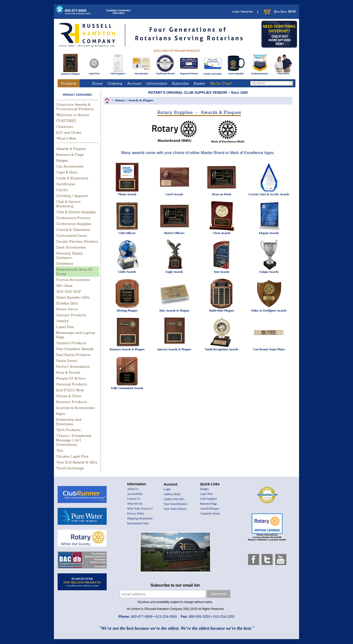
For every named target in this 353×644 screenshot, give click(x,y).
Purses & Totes (69, 396)
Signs (61, 414)
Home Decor (67, 309)
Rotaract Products (72, 402)
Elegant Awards (269, 233)
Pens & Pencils (68, 372)
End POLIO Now (70, 390)
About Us (133, 489)
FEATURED (66, 121)
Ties (60, 450)
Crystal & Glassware (73, 230)
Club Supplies (118, 73)
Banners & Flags (70, 155)
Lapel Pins (94, 73)
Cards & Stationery (72, 178)
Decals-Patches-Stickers (77, 241)
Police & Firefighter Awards (269, 311)
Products (69, 83)
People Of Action (71, 378)
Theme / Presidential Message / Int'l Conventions (74, 440)
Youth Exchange (70, 468)
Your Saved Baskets (176, 504)
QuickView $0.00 (279, 12)
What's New (66, 138)
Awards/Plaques (210, 509)
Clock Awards (221, 233)
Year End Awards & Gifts (77, 462)
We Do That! (221, 83)
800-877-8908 (78, 12)
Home (97, 83)
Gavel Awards (174, 194)
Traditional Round (165, 73)
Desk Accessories (71, 247)
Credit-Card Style (213, 73)
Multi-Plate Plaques (222, 311)
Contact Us (134, 499)
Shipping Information (140, 518)
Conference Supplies (74, 224)
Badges (62, 160)
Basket (199, 83)
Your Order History (175, 509)
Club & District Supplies (76, 212)
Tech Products (68, 430)
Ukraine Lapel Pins (72, 456)
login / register (242, 11)
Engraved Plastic (189, 73)
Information (157, 83)
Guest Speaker (236, 73)
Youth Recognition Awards (222, 349)
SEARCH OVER (82, 582)
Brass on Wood (221, 194)
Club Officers (127, 233)
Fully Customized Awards (127, 388)
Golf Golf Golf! (69, 291)
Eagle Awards (174, 272)
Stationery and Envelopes (69, 422)
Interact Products (71, 315)
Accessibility (135, 494)
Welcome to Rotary (73, 115)
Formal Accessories (73, 280)
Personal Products (72, 384)
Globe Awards (127, 272)
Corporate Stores (210, 513)
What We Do (135, 504)
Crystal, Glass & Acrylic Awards (269, 194)
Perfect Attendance (73, 367)
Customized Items (72, 236)
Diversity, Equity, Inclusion (69, 255)
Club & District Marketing (68, 204)
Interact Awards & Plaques (174, 349)
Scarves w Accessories (75, 408)
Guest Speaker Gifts (73, 297)
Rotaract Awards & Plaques (127, 349)
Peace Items (67, 361)
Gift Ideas (64, 286)
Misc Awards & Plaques (174, 311)
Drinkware (65, 263)
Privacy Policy (136, 513)
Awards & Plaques (70, 73)
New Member (141, 73)
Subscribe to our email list (175, 585)
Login (167, 489)
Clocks (62, 190)
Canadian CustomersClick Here (118, 12)
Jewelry (62, 321)
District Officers (174, 233)
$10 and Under (69, 132)
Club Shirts (283, 73)
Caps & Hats (67, 172)
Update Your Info (174, 499)
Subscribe (180, 83)
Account (134, 83)
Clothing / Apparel (72, 196)
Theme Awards (127, 194)
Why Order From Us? (140, 509)
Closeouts (65, 127)
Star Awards (221, 272)
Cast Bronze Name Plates (269, 349)
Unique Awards (269, 272)
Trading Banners (260, 73)
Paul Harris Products (73, 355)
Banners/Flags (209, 504)
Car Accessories (70, 166)
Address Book (172, 494)
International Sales (138, 523)
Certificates (66, 184)
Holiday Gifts (67, 303)
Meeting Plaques (127, 311)
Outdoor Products (71, 343)
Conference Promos (73, 218)
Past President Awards (75, 349)
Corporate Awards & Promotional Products (75, 107)
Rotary (120, 100)
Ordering (115, 83)
